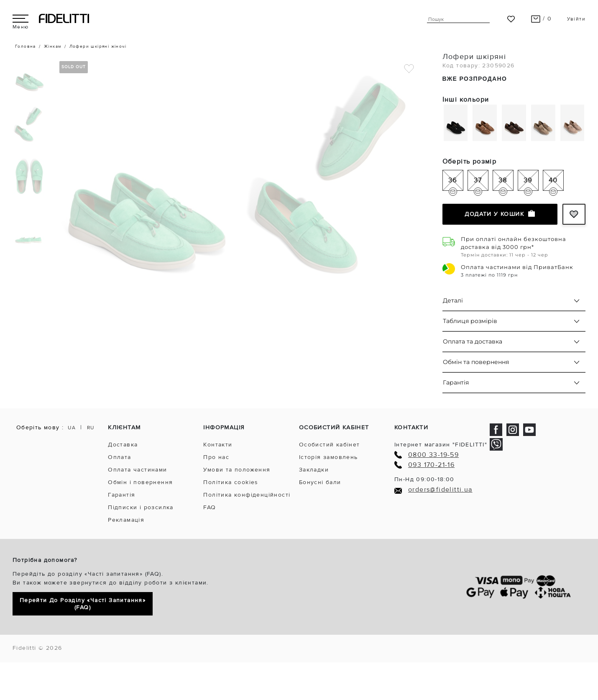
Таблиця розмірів (470, 321)
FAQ (210, 507)
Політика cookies (231, 482)
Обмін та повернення (476, 362)
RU (91, 428)
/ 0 (541, 19)
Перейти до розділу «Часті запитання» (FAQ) (83, 604)
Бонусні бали (320, 482)
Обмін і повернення (140, 482)
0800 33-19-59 (433, 455)
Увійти (576, 19)
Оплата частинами (137, 470)
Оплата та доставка (473, 341)
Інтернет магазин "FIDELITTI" (441, 445)
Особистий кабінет (330, 445)
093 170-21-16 (431, 465)
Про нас (216, 457)
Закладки (314, 470)
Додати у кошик (500, 214)
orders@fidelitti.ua (440, 490)
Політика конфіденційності (247, 495)
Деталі (453, 300)
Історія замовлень (328, 457)
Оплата (119, 457)
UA (72, 428)
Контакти (218, 445)
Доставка (123, 445)
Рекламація (126, 520)
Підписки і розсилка (141, 507)
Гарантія (456, 382)
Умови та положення (237, 470)
